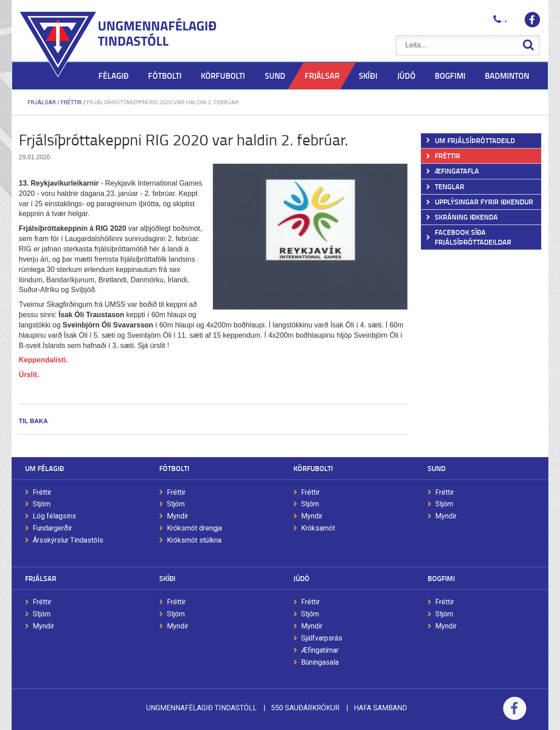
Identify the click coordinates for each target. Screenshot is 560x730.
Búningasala (320, 662)
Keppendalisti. (43, 360)
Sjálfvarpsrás (322, 638)
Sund (437, 468)
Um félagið (45, 468)
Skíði (167, 578)
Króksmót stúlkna (194, 540)
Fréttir (71, 102)
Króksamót (318, 528)
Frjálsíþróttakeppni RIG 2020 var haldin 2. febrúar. (163, 102)
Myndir (178, 516)
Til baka (33, 421)
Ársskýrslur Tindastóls (68, 540)
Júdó (301, 578)
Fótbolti (174, 468)
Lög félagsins (54, 516)
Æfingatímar (320, 650)
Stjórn (42, 504)
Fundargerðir (52, 528)
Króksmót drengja (194, 528)
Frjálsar (42, 102)
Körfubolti (313, 468)
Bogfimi (441, 578)
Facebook (515, 714)
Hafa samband (380, 708)
